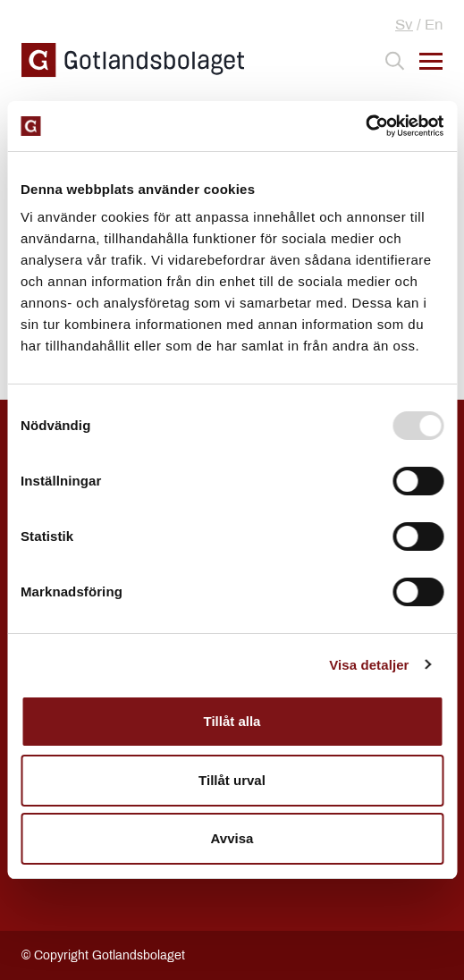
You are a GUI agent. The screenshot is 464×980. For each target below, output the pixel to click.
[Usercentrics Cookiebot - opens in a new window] (365, 126)
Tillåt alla (232, 721)
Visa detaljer (369, 665)
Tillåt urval (232, 780)
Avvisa (232, 838)
